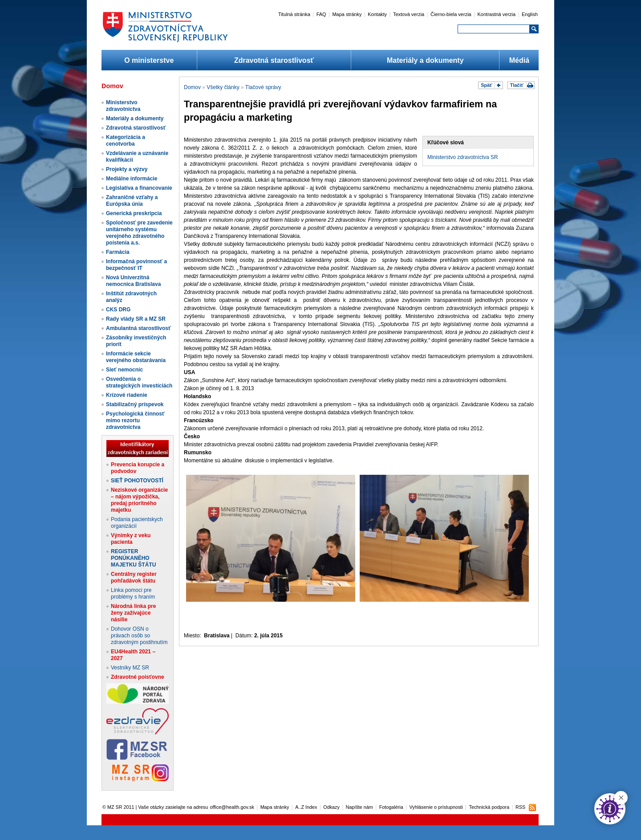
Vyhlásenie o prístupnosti (436, 807)
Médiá (519, 60)
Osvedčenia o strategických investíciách (139, 382)
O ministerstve (149, 60)
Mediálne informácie (132, 179)
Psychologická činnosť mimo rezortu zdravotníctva (135, 420)
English (530, 14)
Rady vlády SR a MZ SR (136, 319)
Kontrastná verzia (497, 14)
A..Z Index (306, 807)
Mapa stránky (347, 14)
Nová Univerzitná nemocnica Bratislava (133, 281)
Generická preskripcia (134, 213)
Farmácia (118, 252)
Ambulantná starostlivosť (138, 328)
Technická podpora (489, 807)
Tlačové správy (263, 87)
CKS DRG (118, 310)
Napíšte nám (359, 807)
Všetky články (223, 87)
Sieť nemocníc (124, 370)
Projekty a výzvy (127, 169)
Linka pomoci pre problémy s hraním (133, 593)
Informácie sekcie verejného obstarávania (136, 357)
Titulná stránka (294, 14)
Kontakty (377, 14)
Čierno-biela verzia (451, 14)
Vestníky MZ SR (130, 668)
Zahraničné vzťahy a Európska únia (132, 201)
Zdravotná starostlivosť (274, 60)
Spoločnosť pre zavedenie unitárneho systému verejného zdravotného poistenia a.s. (139, 233)
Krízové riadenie (127, 395)
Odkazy (331, 807)
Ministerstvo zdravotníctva (123, 106)
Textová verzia (409, 14)
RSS (520, 807)
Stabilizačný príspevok (135, 404)
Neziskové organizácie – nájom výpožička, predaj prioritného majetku (139, 500)
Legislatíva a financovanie (139, 188)
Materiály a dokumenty (425, 60)
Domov (192, 87)
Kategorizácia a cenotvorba (126, 141)
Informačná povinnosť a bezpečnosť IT (136, 265)
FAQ (321, 14)
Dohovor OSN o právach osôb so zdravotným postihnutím (139, 636)
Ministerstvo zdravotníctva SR (463, 157)
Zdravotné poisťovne (138, 677)
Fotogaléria (391, 807)
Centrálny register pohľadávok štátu (134, 577)
